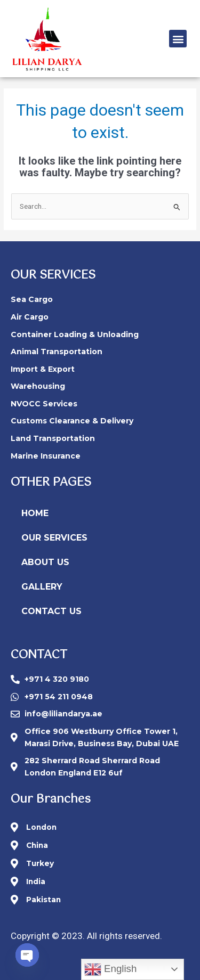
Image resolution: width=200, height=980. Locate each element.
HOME (35, 513)
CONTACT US (51, 611)
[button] (178, 39)
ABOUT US (45, 562)
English (110, 969)
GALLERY (42, 587)
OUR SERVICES (54, 538)
